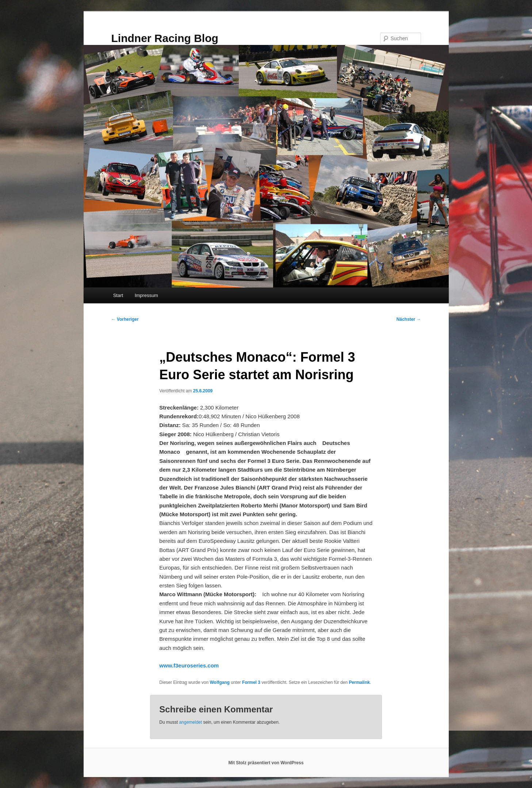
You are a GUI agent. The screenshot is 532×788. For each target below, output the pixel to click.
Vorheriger (125, 319)
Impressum (146, 295)
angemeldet (190, 722)
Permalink (359, 682)
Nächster (409, 319)
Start (118, 295)
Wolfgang (219, 682)
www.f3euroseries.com (189, 665)
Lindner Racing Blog (165, 38)
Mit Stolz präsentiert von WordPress (266, 763)
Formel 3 (251, 682)
